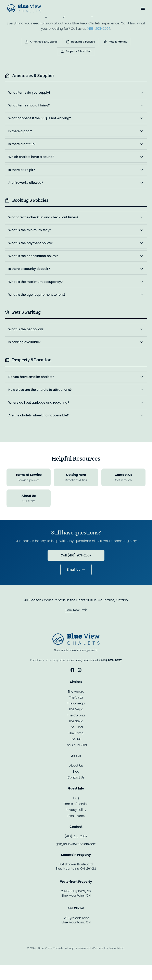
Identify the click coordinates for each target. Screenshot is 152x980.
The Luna (76, 727)
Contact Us (76, 777)
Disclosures (76, 816)
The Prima (76, 733)
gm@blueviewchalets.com (76, 844)
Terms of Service (76, 804)
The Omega (76, 703)
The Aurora (76, 691)
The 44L (76, 739)
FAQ (76, 798)
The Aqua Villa (76, 745)
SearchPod (117, 948)
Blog (76, 771)
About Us (76, 766)
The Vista (76, 697)
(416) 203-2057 (99, 29)
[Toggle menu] (143, 8)
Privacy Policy (76, 810)
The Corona (76, 715)
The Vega (76, 709)
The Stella (76, 721)
